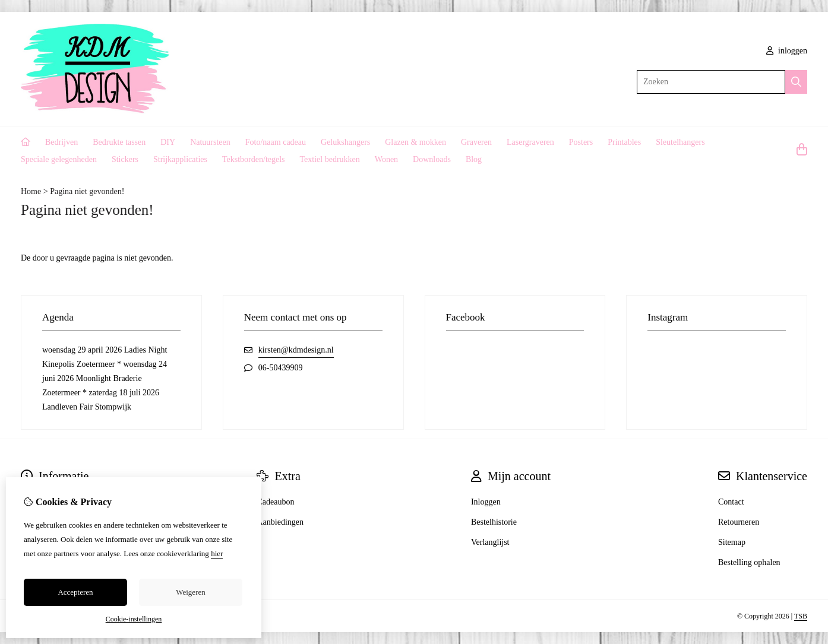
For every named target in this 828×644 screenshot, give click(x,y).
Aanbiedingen (280, 522)
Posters (581, 142)
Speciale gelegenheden (59, 159)
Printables (624, 142)
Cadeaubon (275, 502)
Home (31, 191)
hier (217, 553)
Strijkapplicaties (180, 159)
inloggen (787, 51)
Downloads (432, 159)
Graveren (476, 142)
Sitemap (732, 542)
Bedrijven (61, 142)
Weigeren (190, 592)
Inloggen (486, 502)
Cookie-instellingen (134, 619)
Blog (474, 159)
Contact (731, 502)
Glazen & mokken (415, 142)
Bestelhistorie (494, 522)
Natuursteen (210, 142)
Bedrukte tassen (119, 142)
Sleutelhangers (680, 142)
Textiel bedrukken (330, 159)
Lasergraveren (530, 142)
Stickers (125, 159)
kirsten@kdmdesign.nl (296, 350)
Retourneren (739, 522)
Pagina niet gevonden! (87, 191)
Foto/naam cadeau (276, 142)
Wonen (386, 159)
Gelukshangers (345, 142)
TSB (801, 616)
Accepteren (75, 592)
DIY (168, 142)
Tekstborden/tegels (254, 159)
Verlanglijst (490, 542)
